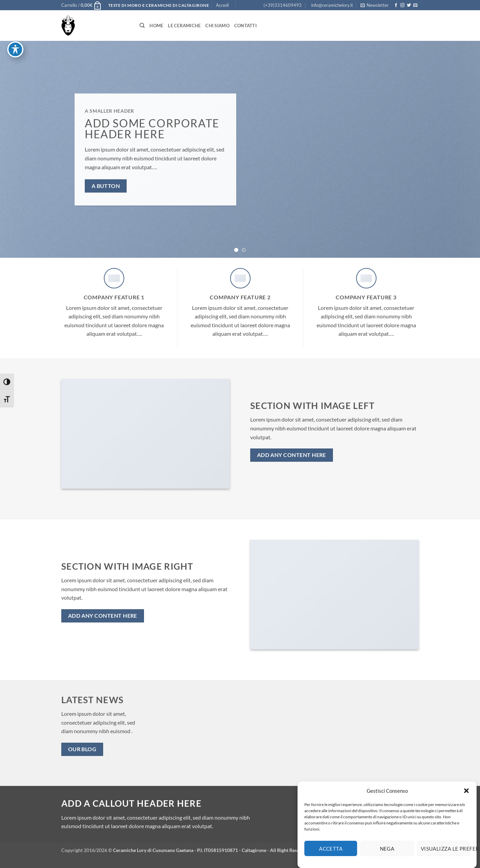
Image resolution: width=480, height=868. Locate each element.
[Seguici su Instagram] (402, 5)
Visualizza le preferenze (445, 854)
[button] (466, 796)
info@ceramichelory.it (332, 5)
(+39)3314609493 (283, 5)
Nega (387, 854)
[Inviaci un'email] (415, 5)
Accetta (331, 854)
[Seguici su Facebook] (396, 5)
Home (156, 26)
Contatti (245, 26)
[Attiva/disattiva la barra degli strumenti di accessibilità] (15, 10)
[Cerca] (142, 26)
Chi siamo (217, 26)
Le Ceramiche (184, 26)
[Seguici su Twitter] (409, 5)
